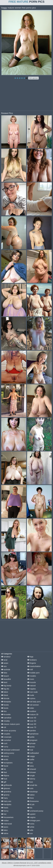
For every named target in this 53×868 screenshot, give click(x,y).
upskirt (31, 814)
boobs (5, 705)
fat (3, 769)
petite (31, 737)
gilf (4, 782)
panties (32, 731)
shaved (32, 769)
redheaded (33, 753)
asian (5, 663)
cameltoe (6, 718)
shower (32, 772)
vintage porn (34, 821)
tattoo (31, 795)
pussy (31, 747)
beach (5, 676)
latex (4, 830)
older (31, 708)
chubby (5, 721)
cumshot (6, 740)
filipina (5, 776)
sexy (30, 766)
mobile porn (33, 673)
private (31, 743)
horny (5, 811)
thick (30, 798)
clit (4, 727)
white (31, 827)
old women (33, 705)
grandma (6, 792)
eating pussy (8, 753)
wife (30, 830)
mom (31, 679)
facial (5, 766)
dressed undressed (10, 750)
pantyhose (33, 734)
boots (5, 708)
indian (5, 821)
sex (30, 763)
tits (30, 808)
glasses (6, 788)
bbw (4, 673)
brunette (6, 715)
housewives (7, 817)
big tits (5, 689)
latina (5, 833)
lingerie (32, 663)
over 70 (32, 727)
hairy (4, 798)
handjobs (6, 804)
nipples (32, 689)
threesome (33, 801)
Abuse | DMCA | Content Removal (14, 863)
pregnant (32, 740)
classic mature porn (10, 724)
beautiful (6, 679)
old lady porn (34, 702)
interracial (6, 824)
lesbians (32, 660)
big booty (6, 686)
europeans (7, 763)
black (5, 695)
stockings (32, 792)
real (30, 750)
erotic (5, 759)
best (4, 682)
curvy (5, 747)
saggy (31, 756)
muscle (32, 682)
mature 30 (33, 715)
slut (30, 782)
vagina (31, 817)
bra (4, 711)
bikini (5, 692)
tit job (31, 804)
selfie (31, 759)
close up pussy (9, 731)
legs (30, 657)
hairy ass (6, 801)
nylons (31, 698)
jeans (5, 827)
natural (31, 686)
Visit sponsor (33, 78)
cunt (4, 743)
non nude (32, 692)
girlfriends (6, 785)
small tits (32, 785)
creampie (6, 737)
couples (6, 734)
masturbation (34, 666)
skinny (31, 779)
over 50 (32, 721)
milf (30, 670)
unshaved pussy (35, 811)
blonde (5, 698)
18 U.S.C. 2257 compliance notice (39, 863)
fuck (4, 779)
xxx (30, 833)
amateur (6, 657)
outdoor (32, 711)
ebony (5, 756)
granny (5, 795)
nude (31, 695)
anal (4, 660)
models (32, 676)
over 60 (32, 724)
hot (4, 814)
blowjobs (6, 702)
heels (5, 808)
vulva (31, 824)
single (31, 776)
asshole (6, 670)
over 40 (32, 718)
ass (4, 666)
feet (4, 772)
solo (30, 788)
